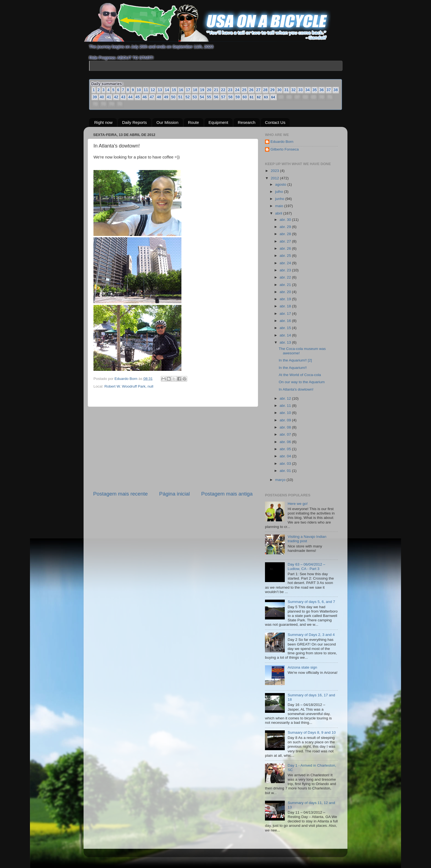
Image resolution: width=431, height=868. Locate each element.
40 (102, 97)
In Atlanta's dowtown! (296, 389)
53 (195, 97)
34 (308, 90)
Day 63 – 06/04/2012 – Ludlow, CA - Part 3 (306, 567)
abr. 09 (286, 420)
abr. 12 (286, 398)
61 (252, 97)
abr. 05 (286, 449)
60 (245, 97)
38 (336, 90)
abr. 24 (286, 263)
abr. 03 (286, 464)
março (281, 480)
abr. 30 (286, 220)
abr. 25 (286, 256)
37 (329, 90)
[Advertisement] (173, 449)
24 (237, 90)
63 (266, 97)
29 (272, 90)
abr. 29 (286, 227)
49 (166, 97)
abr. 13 (286, 342)
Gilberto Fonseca (285, 149)
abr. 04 (286, 456)
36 (322, 90)
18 (195, 90)
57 (223, 97)
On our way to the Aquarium (302, 382)
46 (145, 97)
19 (202, 90)
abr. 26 (286, 248)
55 (209, 97)
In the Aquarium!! (293, 368)
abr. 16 (286, 321)
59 (238, 97)
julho (280, 192)
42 (116, 97)
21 (216, 90)
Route (194, 122)
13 (160, 90)
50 (173, 97)
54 (202, 97)
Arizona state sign (302, 667)
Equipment (219, 122)
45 (138, 97)
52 (188, 97)
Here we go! (298, 504)
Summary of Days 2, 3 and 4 (311, 635)
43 (123, 97)
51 (181, 97)
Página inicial (174, 494)
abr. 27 (286, 241)
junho (280, 199)
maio (280, 206)
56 (216, 97)
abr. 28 (286, 234)
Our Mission (167, 122)
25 (244, 90)
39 (95, 97)
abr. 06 (286, 442)
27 (258, 90)
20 (209, 90)
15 (174, 90)
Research (247, 122)
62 (259, 97)
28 (266, 90)
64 (273, 97)
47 (152, 97)
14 (167, 90)
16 (181, 90)
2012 (275, 178)
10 (139, 90)
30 (280, 90)
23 (230, 90)
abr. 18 (286, 306)
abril (279, 213)
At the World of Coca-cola (300, 375)
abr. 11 (286, 406)
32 (294, 90)
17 (188, 90)
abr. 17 (286, 314)
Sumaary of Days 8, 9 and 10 (312, 732)
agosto (281, 184)
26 (251, 90)
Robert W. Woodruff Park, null (129, 386)
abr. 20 (286, 292)
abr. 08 (286, 427)
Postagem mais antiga (227, 494)
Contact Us (275, 122)
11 (146, 90)
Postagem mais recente (120, 494)
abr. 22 (286, 277)
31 (286, 90)
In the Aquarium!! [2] (295, 360)
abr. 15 (286, 328)
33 (300, 90)
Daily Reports (134, 122)
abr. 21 (286, 285)
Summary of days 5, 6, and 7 (311, 602)
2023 (275, 171)
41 (109, 97)
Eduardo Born (127, 379)
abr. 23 (286, 270)
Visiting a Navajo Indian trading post (307, 539)
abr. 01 (286, 471)
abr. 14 (286, 335)
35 (315, 90)
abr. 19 (286, 299)
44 (131, 97)
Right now (103, 122)
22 (223, 90)
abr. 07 (286, 434)
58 (231, 97)
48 (159, 97)
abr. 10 (286, 413)
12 (153, 90)
